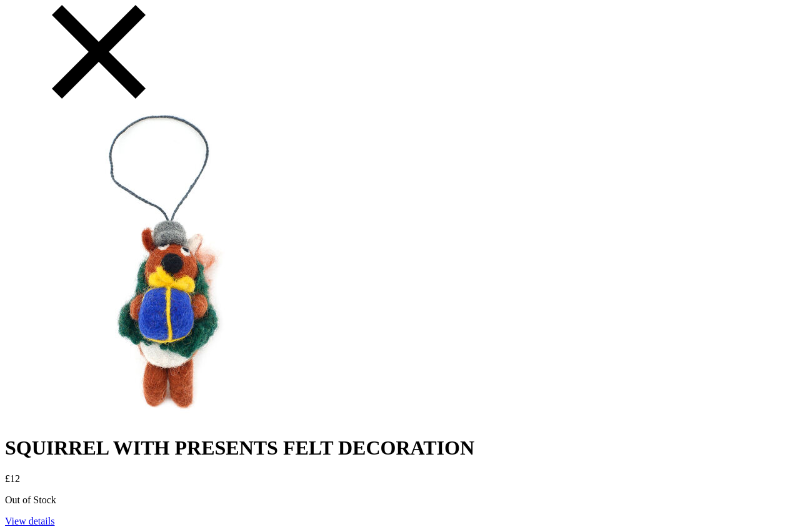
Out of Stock (31, 500)
